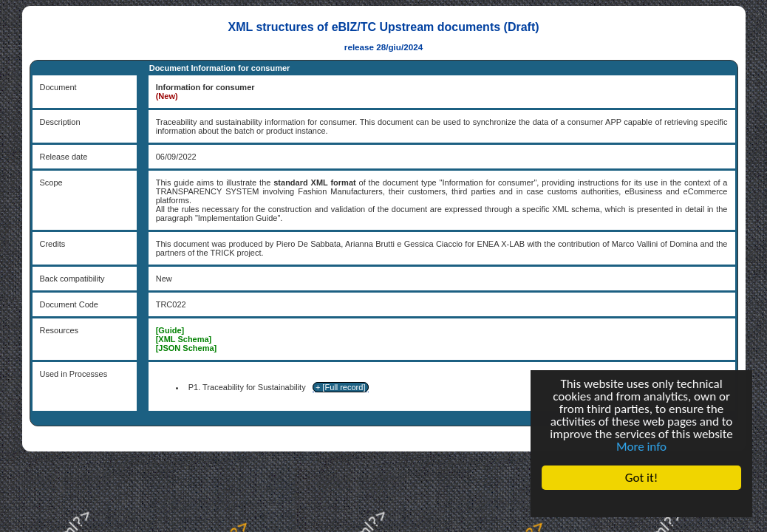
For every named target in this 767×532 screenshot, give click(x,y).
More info (641, 447)
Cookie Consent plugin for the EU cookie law (641, 503)
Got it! (641, 478)
